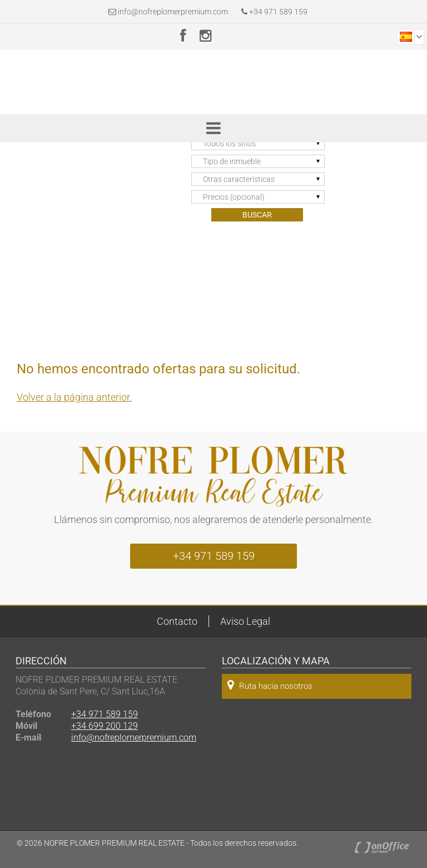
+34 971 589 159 (274, 12)
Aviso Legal (245, 621)
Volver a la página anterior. (74, 397)
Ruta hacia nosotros (270, 685)
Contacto (177, 621)
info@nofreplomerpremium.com (173, 12)
